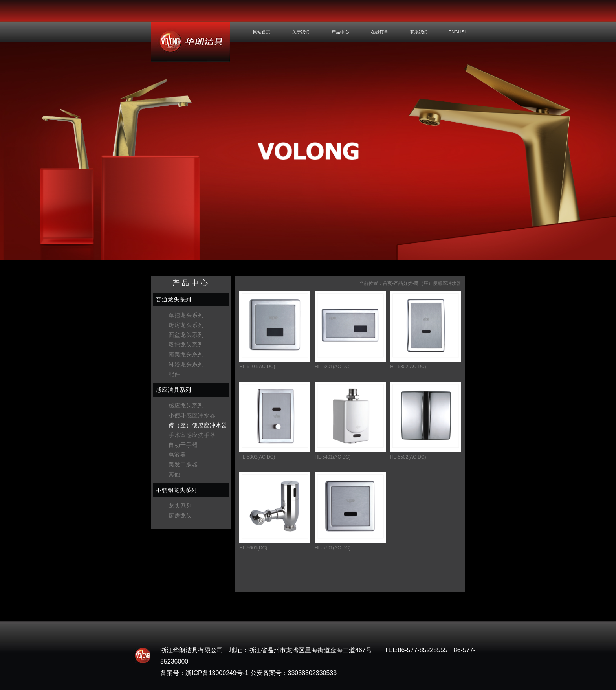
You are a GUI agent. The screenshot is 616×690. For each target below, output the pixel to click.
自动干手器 (183, 445)
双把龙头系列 (186, 345)
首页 (387, 283)
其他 (174, 474)
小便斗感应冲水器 (192, 415)
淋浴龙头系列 (186, 364)
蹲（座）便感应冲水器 (198, 425)
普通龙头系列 (174, 299)
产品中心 (340, 32)
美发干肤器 (183, 464)
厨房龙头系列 (186, 325)
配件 (174, 374)
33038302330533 (313, 673)
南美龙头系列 (186, 354)
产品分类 (403, 283)
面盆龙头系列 (186, 335)
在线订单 (379, 32)
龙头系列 (180, 506)
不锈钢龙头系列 (177, 490)
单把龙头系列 (186, 315)
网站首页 (262, 32)
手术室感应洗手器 (192, 435)
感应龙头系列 (186, 406)
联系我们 (419, 32)
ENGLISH (458, 32)
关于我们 (301, 32)
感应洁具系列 (174, 390)
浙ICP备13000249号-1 (217, 673)
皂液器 (177, 455)
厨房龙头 (180, 516)
